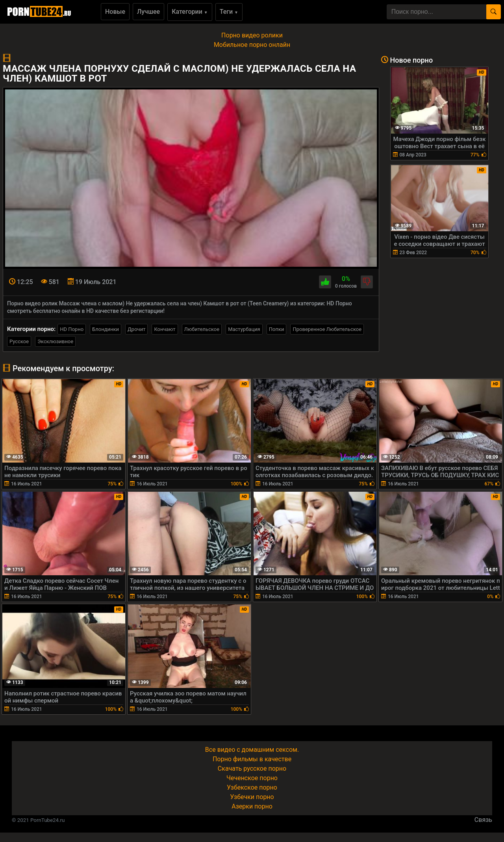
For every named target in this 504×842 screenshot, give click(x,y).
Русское (19, 341)
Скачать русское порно (252, 769)
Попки (277, 329)
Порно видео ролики (252, 35)
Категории (190, 12)
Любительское (202, 329)
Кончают (165, 329)
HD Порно (72, 329)
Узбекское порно (252, 787)
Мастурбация (244, 329)
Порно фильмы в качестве (252, 759)
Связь (483, 820)
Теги (229, 12)
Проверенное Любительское (327, 329)
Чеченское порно (252, 778)
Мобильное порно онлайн (252, 45)
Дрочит (136, 329)
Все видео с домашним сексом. (252, 750)
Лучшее (148, 12)
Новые (115, 12)
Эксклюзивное (55, 341)
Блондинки (106, 329)
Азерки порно (252, 806)
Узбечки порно (252, 797)
